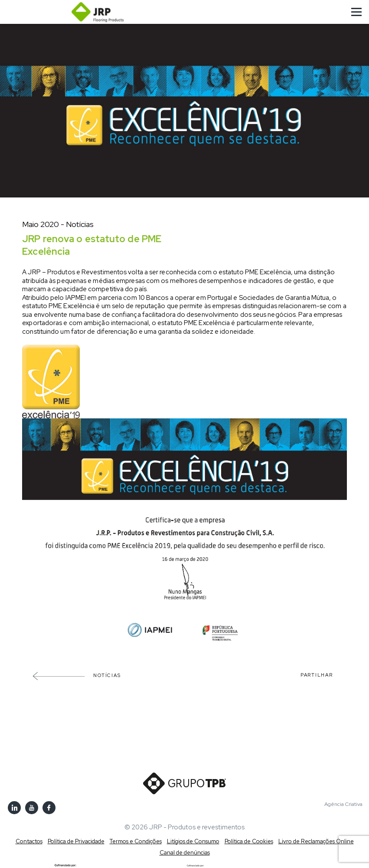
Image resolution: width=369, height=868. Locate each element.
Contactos (29, 842)
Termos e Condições (136, 842)
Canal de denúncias (185, 853)
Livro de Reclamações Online (316, 842)
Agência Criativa (343, 804)
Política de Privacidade (76, 842)
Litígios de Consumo (193, 842)
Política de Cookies (249, 842)
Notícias (77, 675)
